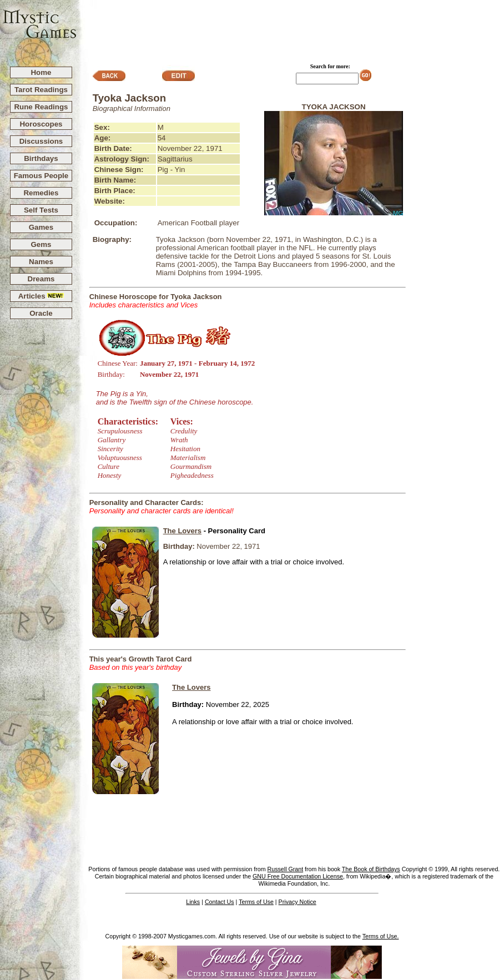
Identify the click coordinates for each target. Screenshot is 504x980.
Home (41, 72)
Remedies (41, 193)
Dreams (41, 279)
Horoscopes (41, 124)
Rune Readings (41, 107)
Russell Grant (286, 869)
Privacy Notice (298, 902)
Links (193, 902)
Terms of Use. (381, 936)
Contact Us (220, 902)
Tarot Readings (41, 90)
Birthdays (41, 158)
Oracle (41, 313)
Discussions (41, 141)
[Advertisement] (291, 28)
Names (41, 262)
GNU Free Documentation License (298, 876)
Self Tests (41, 210)
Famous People (41, 176)
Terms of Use (256, 902)
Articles (41, 296)
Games (41, 227)
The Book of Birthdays (371, 869)
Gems (41, 244)
